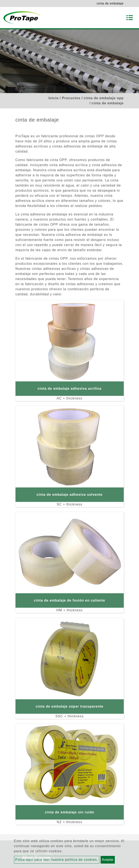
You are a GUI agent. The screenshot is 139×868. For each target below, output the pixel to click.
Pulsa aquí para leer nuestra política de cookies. (57, 860)
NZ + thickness (69, 822)
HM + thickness (70, 610)
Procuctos (71, 98)
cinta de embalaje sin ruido (69, 812)
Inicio (53, 98)
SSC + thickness (69, 716)
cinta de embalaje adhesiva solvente (69, 495)
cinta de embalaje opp (104, 98)
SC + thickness (69, 504)
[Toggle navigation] (130, 18)
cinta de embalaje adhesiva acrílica (69, 389)
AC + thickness (69, 398)
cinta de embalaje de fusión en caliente (69, 600)
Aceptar (108, 860)
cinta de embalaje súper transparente (69, 706)
